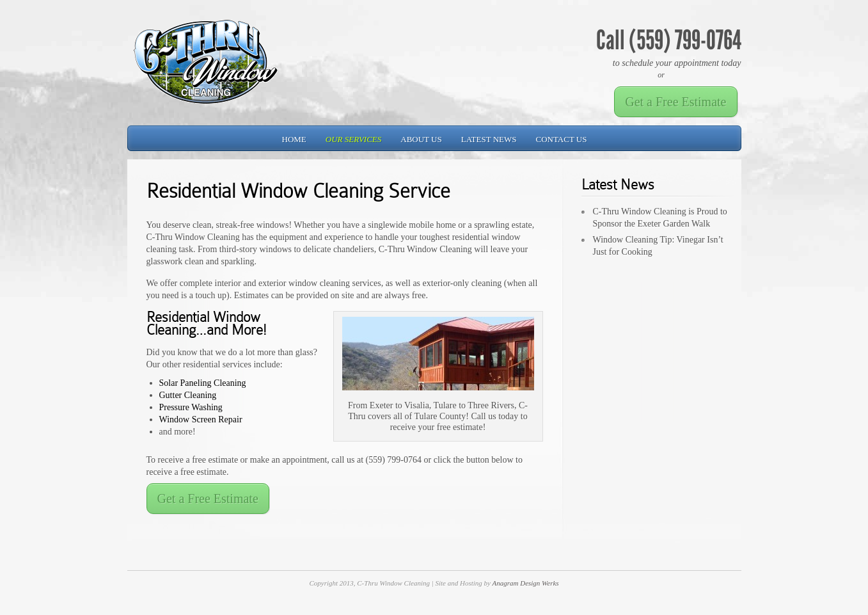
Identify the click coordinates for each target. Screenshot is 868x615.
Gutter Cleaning (188, 395)
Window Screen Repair (201, 419)
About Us (421, 139)
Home (294, 139)
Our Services (354, 139)
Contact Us (562, 139)
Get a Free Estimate (675, 102)
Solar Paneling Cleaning (203, 383)
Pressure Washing (191, 407)
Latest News (489, 139)
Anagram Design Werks (526, 583)
